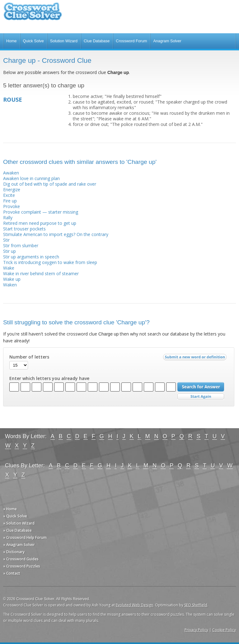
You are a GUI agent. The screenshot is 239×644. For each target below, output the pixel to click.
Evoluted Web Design (134, 605)
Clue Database (97, 41)
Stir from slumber (21, 246)
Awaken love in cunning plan (31, 178)
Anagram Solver (167, 41)
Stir (6, 240)
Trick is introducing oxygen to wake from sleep (50, 262)
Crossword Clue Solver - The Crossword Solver (33, 14)
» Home (10, 509)
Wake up (12, 279)
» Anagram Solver (19, 545)
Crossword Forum (131, 41)
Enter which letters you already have (49, 378)
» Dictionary (14, 552)
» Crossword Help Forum (25, 537)
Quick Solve (33, 41)
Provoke (12, 206)
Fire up (10, 201)
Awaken (11, 173)
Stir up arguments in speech (31, 257)
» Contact (12, 573)
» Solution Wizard (19, 523)
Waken (10, 285)
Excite (9, 195)
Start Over (201, 397)
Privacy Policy (196, 630)
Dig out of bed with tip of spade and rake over (50, 184)
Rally (8, 218)
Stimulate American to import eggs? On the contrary (56, 234)
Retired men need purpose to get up (40, 223)
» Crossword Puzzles (22, 566)
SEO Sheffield (196, 605)
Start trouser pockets (24, 229)
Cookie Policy (224, 630)
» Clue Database (17, 530)
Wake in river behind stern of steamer (41, 273)
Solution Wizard (64, 41)
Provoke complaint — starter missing (41, 212)
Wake (9, 268)
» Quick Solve (15, 516)
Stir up (9, 251)
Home (12, 41)
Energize (12, 190)
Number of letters (29, 357)
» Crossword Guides (21, 559)
